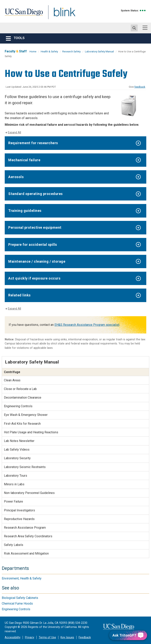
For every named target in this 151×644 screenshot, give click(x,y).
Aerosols (16, 177)
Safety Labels (14, 545)
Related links (19, 295)
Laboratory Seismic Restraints (25, 467)
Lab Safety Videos (17, 450)
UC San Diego (22, 14)
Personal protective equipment (35, 227)
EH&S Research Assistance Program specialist (87, 325)
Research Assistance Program (25, 528)
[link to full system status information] (143, 10)
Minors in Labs (14, 484)
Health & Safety (49, 51)
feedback (140, 87)
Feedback (85, 637)
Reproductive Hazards (19, 519)
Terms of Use (47, 637)
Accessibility (13, 637)
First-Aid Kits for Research (22, 424)
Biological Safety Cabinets (20, 598)
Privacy (30, 637)
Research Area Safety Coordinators (28, 536)
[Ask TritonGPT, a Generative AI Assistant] (128, 635)
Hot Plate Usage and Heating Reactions (31, 432)
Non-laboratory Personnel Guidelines (29, 493)
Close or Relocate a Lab (20, 389)
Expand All (14, 133)
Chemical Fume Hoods (17, 603)
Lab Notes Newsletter (19, 441)
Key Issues (67, 637)
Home (33, 51)
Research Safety (71, 51)
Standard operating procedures (35, 194)
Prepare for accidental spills (33, 245)
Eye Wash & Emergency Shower (26, 415)
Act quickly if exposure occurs (34, 278)
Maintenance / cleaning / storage (37, 261)
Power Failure (13, 501)
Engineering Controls (18, 406)
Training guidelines (25, 211)
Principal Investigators (19, 510)
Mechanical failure (24, 160)
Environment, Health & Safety (22, 578)
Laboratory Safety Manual (99, 51)
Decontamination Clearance (23, 398)
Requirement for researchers (33, 143)
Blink (61, 14)
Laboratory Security (17, 458)
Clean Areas (12, 380)
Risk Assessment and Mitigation (26, 553)
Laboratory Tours (16, 476)
